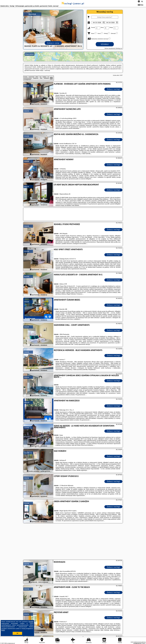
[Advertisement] (73, 542)
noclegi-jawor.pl (73, 3)
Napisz (144, 643)
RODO (3, 630)
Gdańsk (26, 86)
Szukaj (105, 44)
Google (31, 622)
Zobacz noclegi (113, 89)
